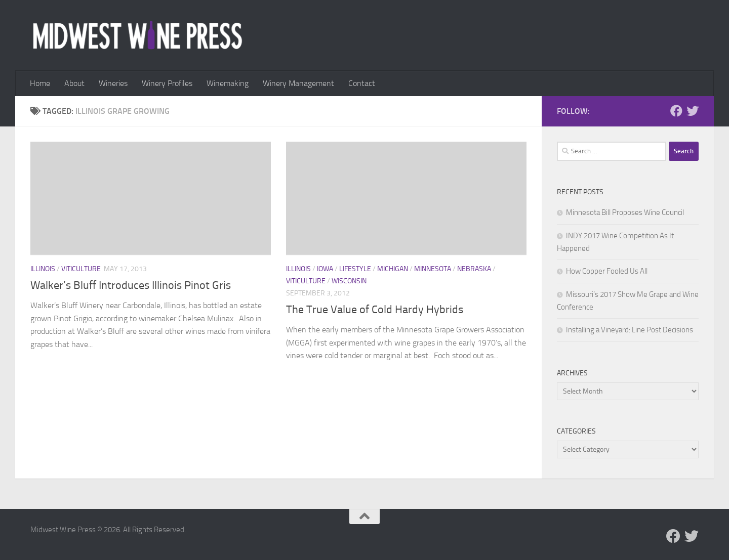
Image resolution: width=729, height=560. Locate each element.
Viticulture (81, 269)
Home (40, 83)
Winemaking (228, 83)
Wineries (113, 83)
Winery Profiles (167, 83)
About (74, 83)
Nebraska (474, 269)
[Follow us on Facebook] (676, 111)
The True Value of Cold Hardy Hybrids (375, 310)
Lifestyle (355, 269)
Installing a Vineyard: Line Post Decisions (630, 330)
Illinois (43, 269)
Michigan (393, 269)
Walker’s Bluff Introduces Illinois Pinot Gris (131, 285)
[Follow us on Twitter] (693, 111)
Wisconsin (349, 281)
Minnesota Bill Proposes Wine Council (625, 212)
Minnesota (433, 269)
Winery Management (298, 83)
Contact (362, 83)
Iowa (325, 269)
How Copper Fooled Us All (607, 271)
